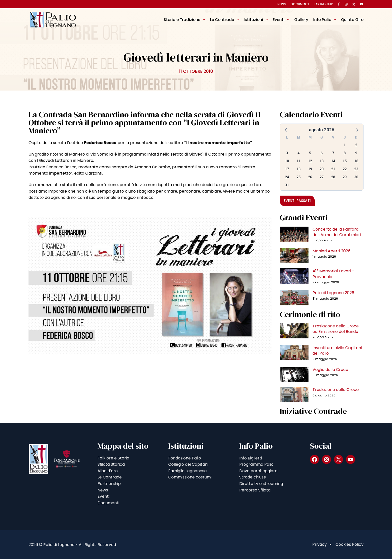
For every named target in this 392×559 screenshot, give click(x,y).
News (282, 4)
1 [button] (345, 145)
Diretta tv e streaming (261, 484)
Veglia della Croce (330, 370)
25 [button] (298, 177)
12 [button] (310, 161)
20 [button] (322, 169)
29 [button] (345, 177)
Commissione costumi (190, 477)
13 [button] (322, 161)
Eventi (279, 20)
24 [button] (287, 177)
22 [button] (345, 169)
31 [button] (287, 185)
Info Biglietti (251, 458)
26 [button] (310, 177)
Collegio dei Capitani (188, 464)
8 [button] (345, 153)
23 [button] (356, 169)
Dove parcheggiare (258, 471)
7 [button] (333, 153)
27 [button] (322, 177)
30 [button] (356, 177)
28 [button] (333, 177)
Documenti (300, 4)
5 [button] (310, 153)
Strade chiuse (253, 477)
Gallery (301, 20)
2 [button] (356, 145)
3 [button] (287, 153)
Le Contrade (222, 20)
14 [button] (333, 161)
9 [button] (356, 153)
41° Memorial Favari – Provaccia (333, 274)
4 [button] (298, 153)
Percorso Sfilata (255, 490)
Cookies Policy (349, 544)
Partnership (323, 4)
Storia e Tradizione (182, 20)
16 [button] (356, 161)
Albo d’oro (108, 471)
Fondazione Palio (185, 458)
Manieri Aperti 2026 (331, 251)
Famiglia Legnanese (187, 471)
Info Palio (322, 20)
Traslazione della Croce (336, 390)
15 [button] (345, 161)
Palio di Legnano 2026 (333, 293)
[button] (286, 130)
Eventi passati (297, 201)
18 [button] (298, 169)
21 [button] (333, 169)
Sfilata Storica (111, 464)
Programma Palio (256, 464)
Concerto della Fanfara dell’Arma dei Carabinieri (337, 232)
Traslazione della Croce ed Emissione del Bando (336, 329)
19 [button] (310, 169)
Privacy (319, 544)
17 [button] (287, 169)
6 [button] (322, 153)
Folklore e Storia (113, 458)
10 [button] (287, 161)
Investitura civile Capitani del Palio (337, 351)
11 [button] (298, 161)
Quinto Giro (352, 20)
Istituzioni (253, 20)
